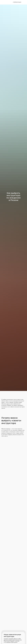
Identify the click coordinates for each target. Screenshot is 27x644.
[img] (25, 2)
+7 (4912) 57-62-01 (17, 2)
